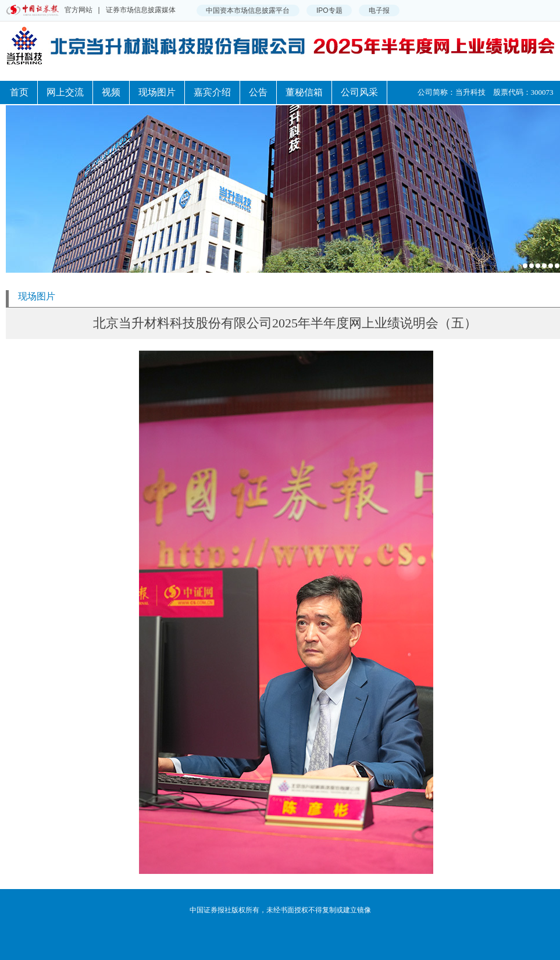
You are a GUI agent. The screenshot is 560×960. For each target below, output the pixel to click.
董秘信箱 (304, 92)
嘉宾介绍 (212, 92)
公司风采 (359, 92)
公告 (258, 92)
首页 (19, 92)
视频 (111, 92)
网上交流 (65, 92)
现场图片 (157, 92)
